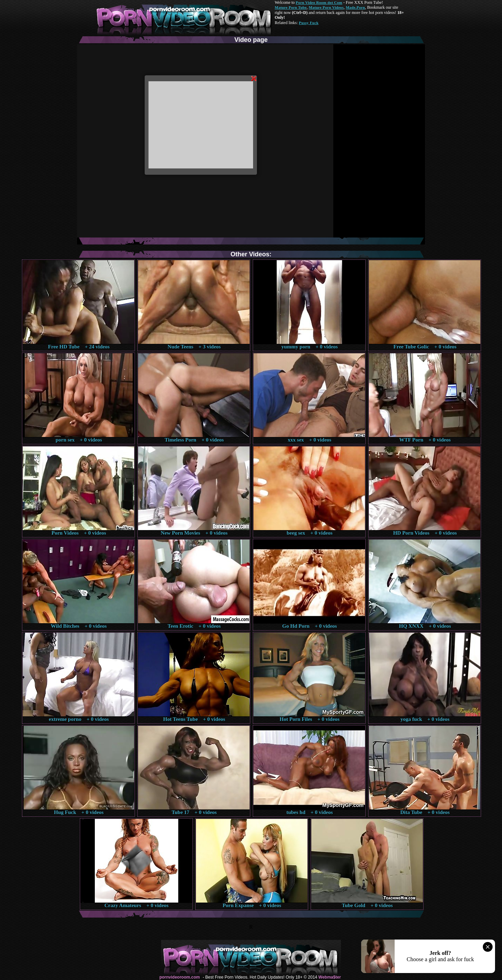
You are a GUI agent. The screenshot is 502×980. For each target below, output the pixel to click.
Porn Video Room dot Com (319, 2)
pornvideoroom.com (180, 977)
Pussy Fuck (309, 23)
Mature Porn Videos (326, 7)
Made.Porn (355, 7)
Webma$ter (329, 977)
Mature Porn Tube (291, 7)
